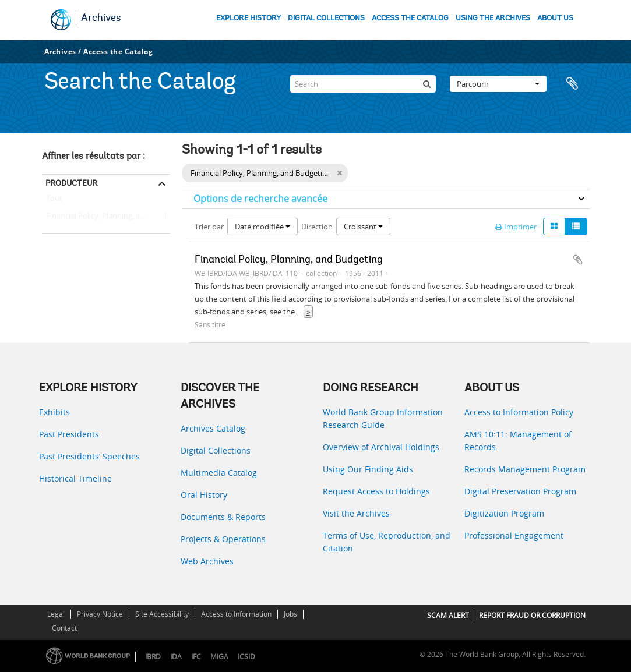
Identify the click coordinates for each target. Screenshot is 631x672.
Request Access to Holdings (376, 491)
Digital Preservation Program (520, 491)
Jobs (290, 614)
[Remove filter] (339, 173)
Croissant (363, 227)
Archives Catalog (213, 428)
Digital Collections (216, 450)
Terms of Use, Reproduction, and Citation (387, 542)
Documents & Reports (223, 517)
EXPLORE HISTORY (248, 18)
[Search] (363, 84)
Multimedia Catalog (219, 473)
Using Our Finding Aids (368, 469)
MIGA (219, 657)
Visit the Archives (356, 513)
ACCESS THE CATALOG (410, 18)
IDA (176, 657)
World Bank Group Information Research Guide (383, 418)
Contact (64, 628)
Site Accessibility (162, 614)
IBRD (153, 657)
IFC (196, 657)
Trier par (209, 227)
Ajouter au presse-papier (578, 260)
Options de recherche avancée (260, 199)
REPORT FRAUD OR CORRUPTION (532, 615)
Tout (54, 201)
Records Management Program (525, 469)
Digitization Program (504, 513)
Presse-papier (575, 84)
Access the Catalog (118, 52)
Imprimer (516, 227)
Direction (317, 227)
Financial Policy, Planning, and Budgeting (106, 217)
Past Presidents (69, 434)
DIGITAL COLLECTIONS (326, 18)
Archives (101, 19)
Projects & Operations (223, 539)
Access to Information (236, 614)
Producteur (71, 183)
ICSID (246, 657)
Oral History (204, 495)
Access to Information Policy (519, 412)
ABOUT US (555, 18)
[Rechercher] (427, 84)
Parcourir (498, 84)
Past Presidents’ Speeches (89, 456)
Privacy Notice (100, 614)
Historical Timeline (75, 478)
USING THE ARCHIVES (493, 18)
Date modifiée (262, 227)
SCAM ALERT (448, 615)
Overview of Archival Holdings (381, 447)
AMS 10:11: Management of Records (518, 441)
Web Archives (207, 561)
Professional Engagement (514, 535)
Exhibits (54, 412)
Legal (56, 614)
